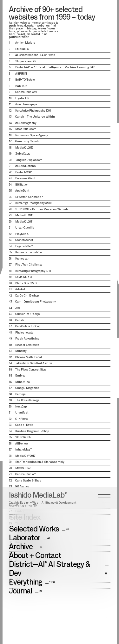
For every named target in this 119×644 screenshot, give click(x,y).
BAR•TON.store (25, 80)
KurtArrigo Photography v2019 (33, 203)
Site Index (25, 299)
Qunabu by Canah (27, 141)
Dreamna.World (25, 178)
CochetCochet (24, 240)
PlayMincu (22, 234)
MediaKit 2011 (24, 222)
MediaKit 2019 (24, 215)
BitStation (22, 185)
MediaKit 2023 (24, 148)
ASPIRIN (21, 74)
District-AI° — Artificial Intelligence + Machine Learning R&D (55, 67)
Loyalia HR (22, 98)
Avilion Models (25, 43)
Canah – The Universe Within (35, 117)
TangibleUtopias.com (29, 160)
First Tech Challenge (29, 265)
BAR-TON (21, 86)
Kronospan (22, 259)
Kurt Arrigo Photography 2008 (33, 111)
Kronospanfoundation (29, 252)
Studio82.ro (22, 49)
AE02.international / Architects (35, 55)
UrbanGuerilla (25, 228)
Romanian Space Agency (31, 135)
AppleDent (22, 191)
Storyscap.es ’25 (26, 61)
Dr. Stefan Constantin (29, 197)
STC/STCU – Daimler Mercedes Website (42, 209)
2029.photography (26, 123)
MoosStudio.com (26, 129)
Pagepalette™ (24, 246)
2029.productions (26, 166)
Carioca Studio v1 (26, 92)
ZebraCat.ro (23, 154)
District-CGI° (24, 172)
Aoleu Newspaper (27, 104)
